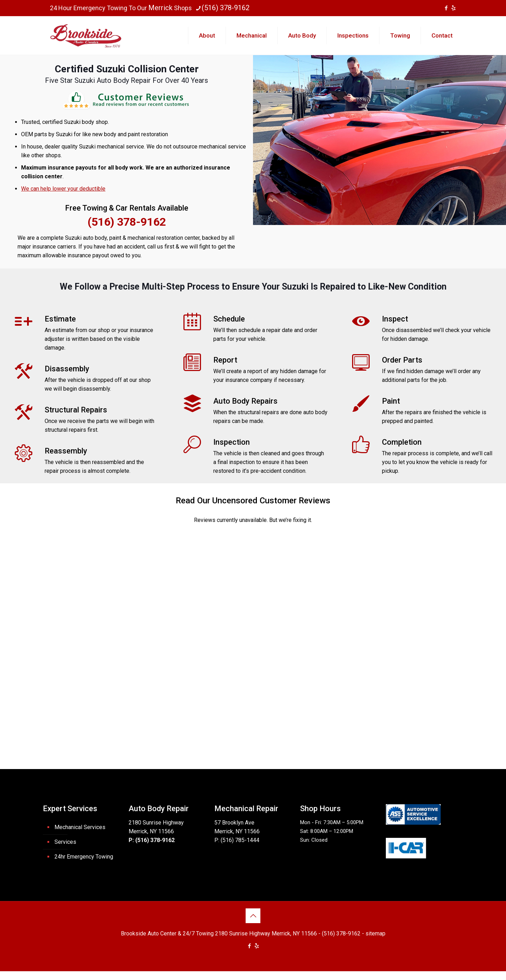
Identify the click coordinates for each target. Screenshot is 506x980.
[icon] (453, 8)
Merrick (160, 8)
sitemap (375, 933)
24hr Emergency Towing (84, 857)
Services (65, 842)
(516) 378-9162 (127, 222)
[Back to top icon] (253, 916)
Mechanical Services (80, 827)
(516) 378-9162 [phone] (226, 8)
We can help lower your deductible (63, 189)
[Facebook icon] (446, 8)
